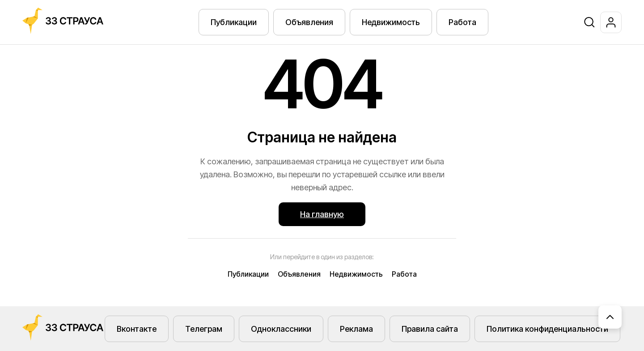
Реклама (356, 329)
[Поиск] (589, 22)
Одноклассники (281, 329)
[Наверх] (610, 317)
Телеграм (204, 329)
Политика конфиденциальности (547, 329)
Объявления (309, 22)
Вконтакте (137, 329)
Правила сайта (430, 329)
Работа (462, 22)
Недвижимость (391, 22)
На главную (322, 214)
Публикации (234, 22)
